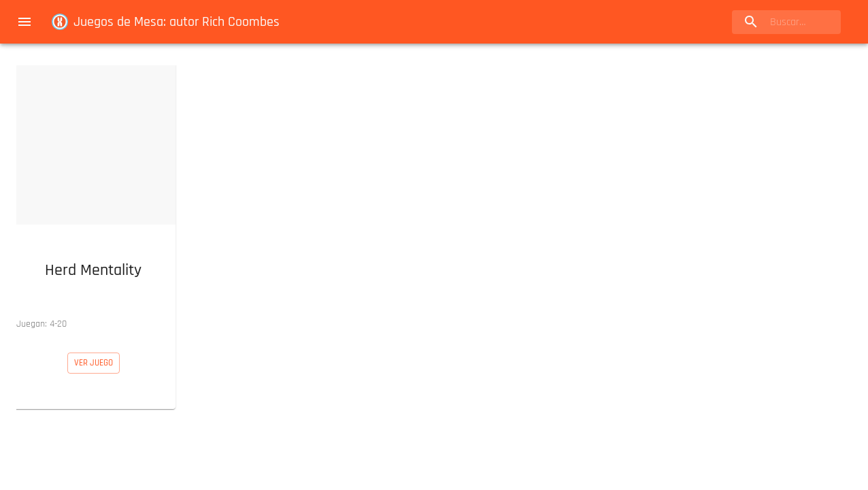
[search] (786, 22)
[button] (93, 198)
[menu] (24, 22)
